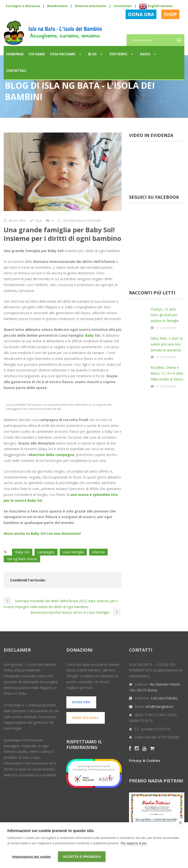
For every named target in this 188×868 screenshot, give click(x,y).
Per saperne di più (134, 844)
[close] (180, 823)
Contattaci (123, 6)
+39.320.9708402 (164, 699)
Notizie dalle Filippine (82, 221)
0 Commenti (166, 328)
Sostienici (118, 54)
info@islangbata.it (159, 707)
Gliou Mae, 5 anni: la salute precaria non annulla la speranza (167, 344)
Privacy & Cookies (145, 761)
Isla (38, 221)
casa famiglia (73, 552)
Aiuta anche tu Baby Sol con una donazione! (42, 534)
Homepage (15, 54)
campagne (46, 552)
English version (156, 6)
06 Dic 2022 (17, 221)
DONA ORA (141, 14)
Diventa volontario (91, 6)
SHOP (170, 14)
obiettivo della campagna (51, 455)
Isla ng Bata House (22, 559)
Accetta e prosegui (82, 857)
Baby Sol (93, 335)
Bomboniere (57, 6)
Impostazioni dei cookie (31, 857)
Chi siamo (37, 54)
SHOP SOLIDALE (86, 718)
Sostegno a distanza (23, 6)
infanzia (98, 552)
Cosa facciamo (63, 54)
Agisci (145, 54)
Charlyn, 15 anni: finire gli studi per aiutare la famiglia (165, 315)
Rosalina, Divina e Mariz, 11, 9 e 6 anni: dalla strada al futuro (167, 373)
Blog (92, 54)
